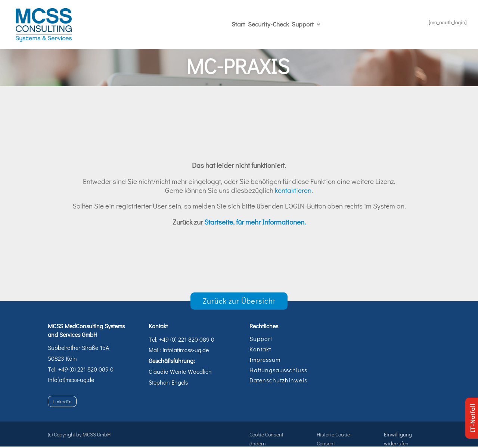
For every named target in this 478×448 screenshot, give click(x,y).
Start (238, 24)
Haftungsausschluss (278, 370)
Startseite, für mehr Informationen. (255, 222)
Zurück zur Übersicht (239, 301)
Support (303, 24)
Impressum (265, 359)
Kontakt (260, 349)
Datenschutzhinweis (278, 380)
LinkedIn (62, 401)
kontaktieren (293, 190)
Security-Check (268, 24)
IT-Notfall (472, 418)
